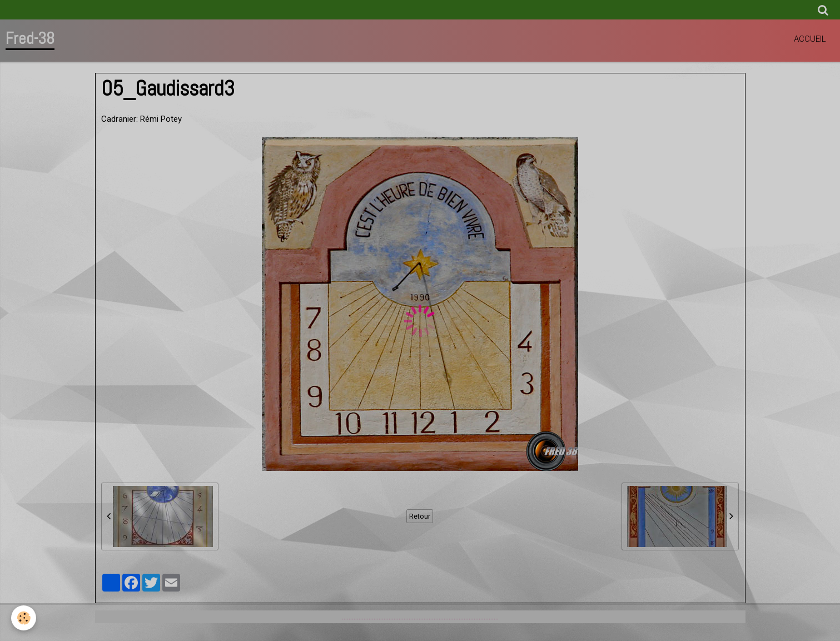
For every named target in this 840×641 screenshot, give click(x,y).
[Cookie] (24, 618)
